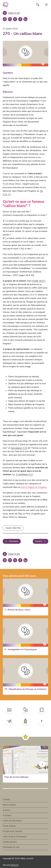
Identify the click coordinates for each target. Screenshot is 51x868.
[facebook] (20, 19)
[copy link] (10, 19)
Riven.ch (14, 865)
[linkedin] (25, 19)
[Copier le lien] (11, 13)
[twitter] (15, 19)
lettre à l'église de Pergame (34, 487)
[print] (5, 19)
